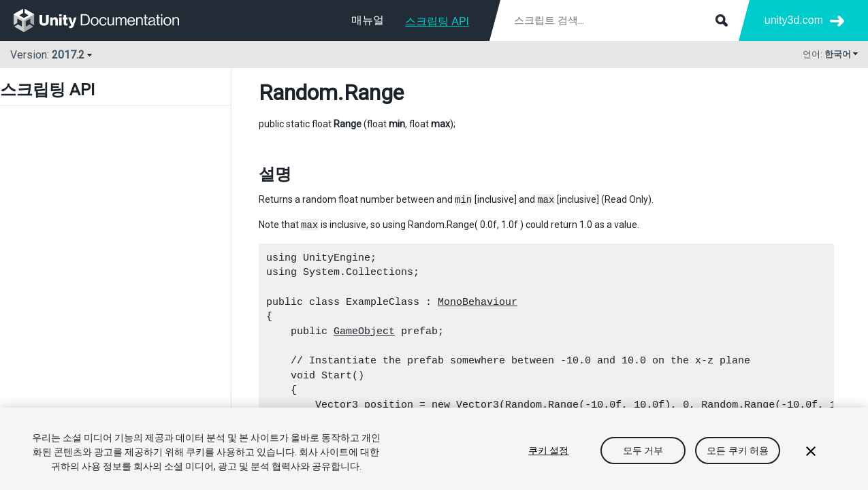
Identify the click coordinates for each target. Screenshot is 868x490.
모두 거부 (643, 451)
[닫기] (811, 451)
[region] (434, 449)
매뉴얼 (368, 20)
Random (298, 93)
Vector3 (337, 405)
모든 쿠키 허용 (738, 451)
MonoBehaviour (478, 302)
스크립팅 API (437, 21)
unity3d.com (794, 20)
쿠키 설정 (549, 451)
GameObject (364, 331)
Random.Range (542, 405)
